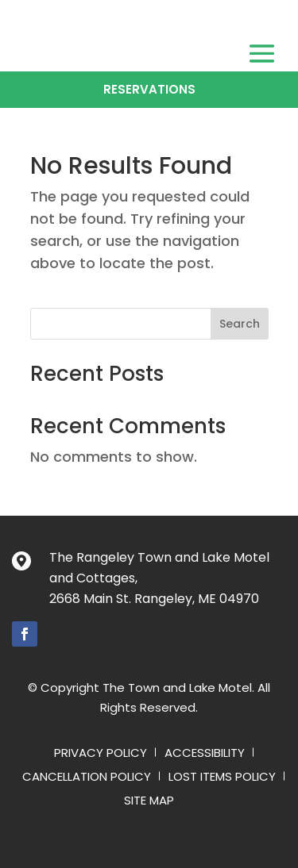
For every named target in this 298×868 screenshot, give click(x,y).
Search (240, 324)
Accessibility (205, 754)
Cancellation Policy (87, 778)
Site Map (149, 802)
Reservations (149, 89)
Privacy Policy (101, 754)
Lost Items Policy (222, 778)
